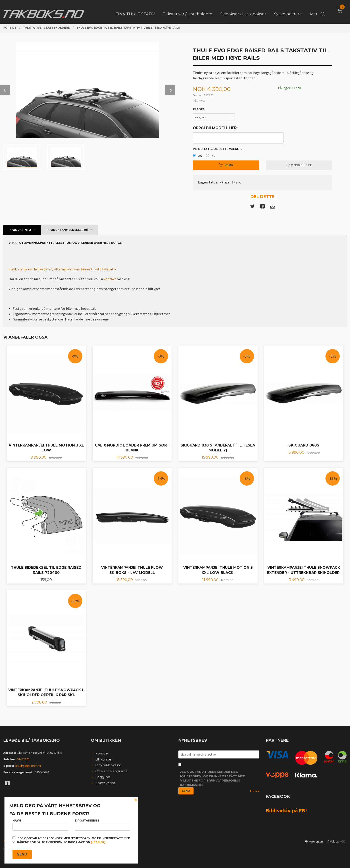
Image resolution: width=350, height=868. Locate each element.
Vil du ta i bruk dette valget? (218, 149)
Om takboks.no (108, 765)
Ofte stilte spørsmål (112, 771)
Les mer (255, 791)
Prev (5, 90)
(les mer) (98, 842)
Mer (314, 11)
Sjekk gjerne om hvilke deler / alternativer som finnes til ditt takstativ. (62, 269)
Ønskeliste (299, 165)
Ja (200, 156)
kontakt (110, 279)
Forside (102, 753)
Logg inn (103, 777)
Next (170, 90)
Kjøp (226, 165)
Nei (214, 156)
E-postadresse (103, 825)
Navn (40, 825)
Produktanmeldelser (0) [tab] (67, 230)
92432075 (23, 759)
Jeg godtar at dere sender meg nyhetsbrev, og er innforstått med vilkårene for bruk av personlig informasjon (213, 778)
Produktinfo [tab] (20, 230)
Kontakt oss (105, 783)
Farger (199, 109)
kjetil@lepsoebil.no (28, 766)
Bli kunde (103, 759)
